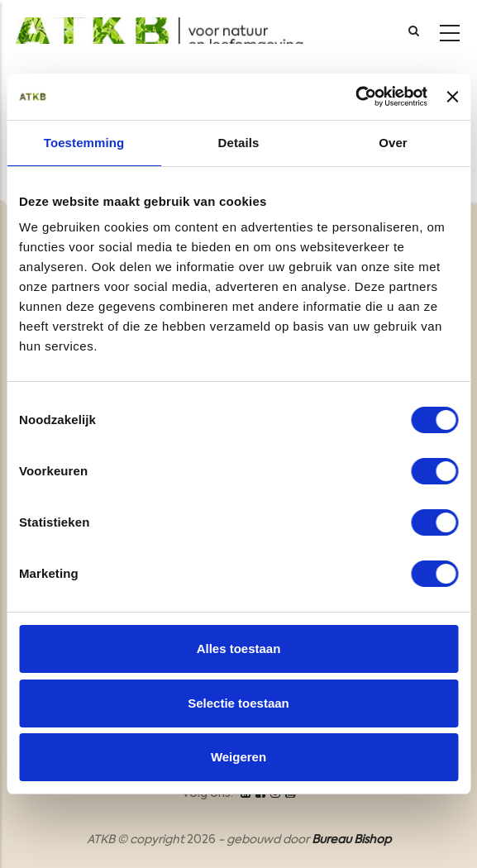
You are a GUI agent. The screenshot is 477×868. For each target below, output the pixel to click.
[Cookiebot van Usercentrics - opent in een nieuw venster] (355, 97)
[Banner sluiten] (452, 97)
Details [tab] (239, 143)
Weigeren (238, 757)
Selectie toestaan (238, 703)
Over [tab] (393, 143)
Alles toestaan (239, 649)
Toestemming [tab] (84, 143)
